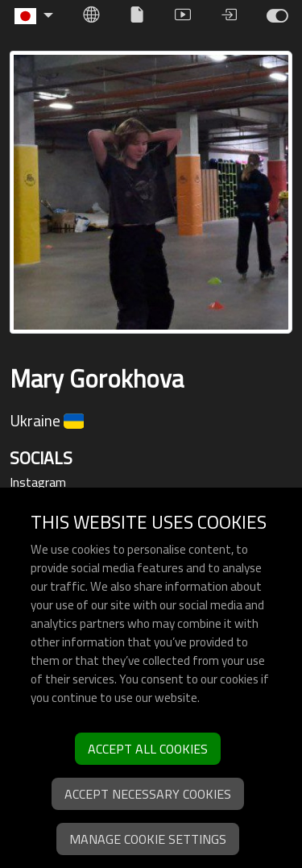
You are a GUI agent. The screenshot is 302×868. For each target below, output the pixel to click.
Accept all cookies (148, 749)
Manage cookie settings (148, 839)
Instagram (38, 482)
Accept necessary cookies (148, 794)
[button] (34, 16)
